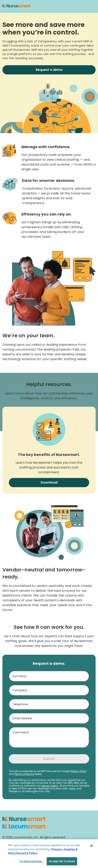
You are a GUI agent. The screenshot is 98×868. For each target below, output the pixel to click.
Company (20, 690)
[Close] (92, 847)
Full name (20, 676)
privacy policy (50, 786)
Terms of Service (24, 774)
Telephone (20, 704)
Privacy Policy (79, 771)
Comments (21, 732)
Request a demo (49, 70)
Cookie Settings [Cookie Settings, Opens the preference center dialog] (31, 863)
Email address (23, 718)
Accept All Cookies (62, 863)
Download (49, 482)
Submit (49, 759)
